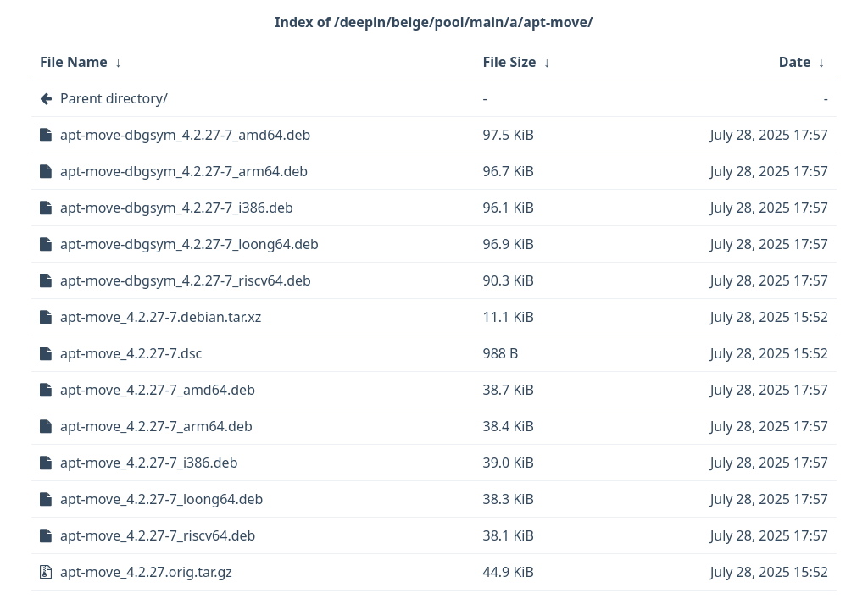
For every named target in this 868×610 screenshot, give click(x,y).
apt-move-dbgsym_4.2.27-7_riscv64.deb (186, 280)
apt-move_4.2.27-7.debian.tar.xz (161, 317)
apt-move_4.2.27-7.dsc (131, 353)
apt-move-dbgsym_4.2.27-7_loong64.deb (189, 244)
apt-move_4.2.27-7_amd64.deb (158, 390)
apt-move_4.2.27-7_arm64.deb (156, 426)
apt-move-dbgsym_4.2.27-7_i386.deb (177, 208)
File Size (510, 62)
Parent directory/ (114, 98)
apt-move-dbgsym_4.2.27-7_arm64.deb (184, 171)
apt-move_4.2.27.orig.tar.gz (146, 572)
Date (795, 62)
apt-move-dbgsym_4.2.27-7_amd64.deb (185, 135)
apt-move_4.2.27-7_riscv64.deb (158, 535)
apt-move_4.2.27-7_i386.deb (149, 463)
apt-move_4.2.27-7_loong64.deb (161, 499)
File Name (74, 62)
